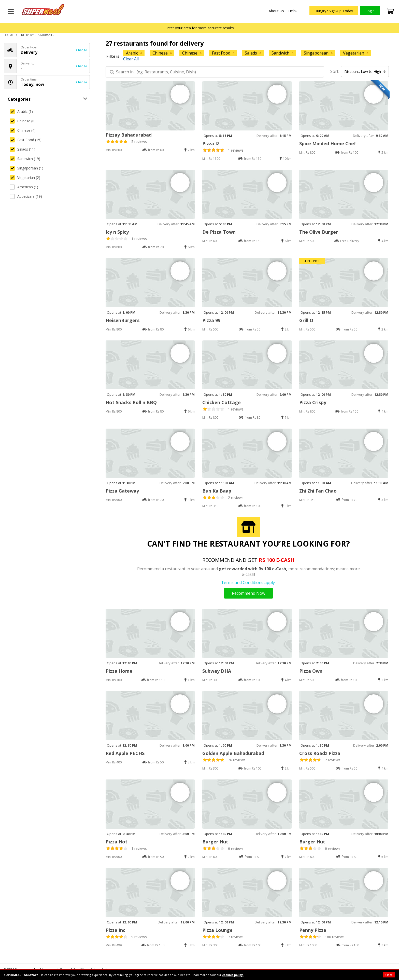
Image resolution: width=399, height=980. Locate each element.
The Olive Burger (319, 232)
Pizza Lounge (217, 930)
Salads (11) (23, 149)
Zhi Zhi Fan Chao (318, 491)
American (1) (24, 187)
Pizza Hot (117, 842)
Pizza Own (311, 671)
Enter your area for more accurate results (200, 28)
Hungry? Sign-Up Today (334, 11)
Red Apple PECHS (125, 753)
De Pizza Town (219, 232)
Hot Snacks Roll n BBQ (131, 402)
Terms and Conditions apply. (248, 582)
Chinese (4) (23, 130)
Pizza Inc (115, 930)
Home (9, 35)
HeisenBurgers (123, 320)
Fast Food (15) (26, 140)
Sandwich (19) (25, 159)
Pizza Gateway (122, 491)
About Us (276, 11)
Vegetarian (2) (25, 177)
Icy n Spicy (117, 232)
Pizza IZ (211, 143)
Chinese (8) (23, 121)
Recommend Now (248, 593)
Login (370, 11)
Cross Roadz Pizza (320, 753)
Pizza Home (119, 671)
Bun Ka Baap (217, 491)
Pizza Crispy (313, 402)
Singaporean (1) (26, 168)
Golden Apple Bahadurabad (233, 753)
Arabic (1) (21, 111)
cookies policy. (233, 975)
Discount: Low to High (365, 71)
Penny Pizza (313, 930)
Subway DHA (217, 671)
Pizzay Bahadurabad (129, 135)
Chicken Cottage (222, 402)
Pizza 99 (211, 320)
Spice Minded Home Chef (328, 143)
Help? (293, 11)
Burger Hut (215, 842)
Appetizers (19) (26, 196)
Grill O (306, 320)
